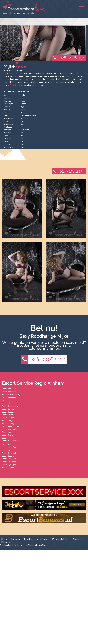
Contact (77, 539)
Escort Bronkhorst (9, 397)
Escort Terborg (8, 424)
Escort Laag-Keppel (10, 421)
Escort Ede (7, 403)
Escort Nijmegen (9, 465)
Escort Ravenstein (10, 429)
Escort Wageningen (10, 441)
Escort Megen (8, 432)
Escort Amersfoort (9, 447)
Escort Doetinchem (10, 406)
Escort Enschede (9, 459)
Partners (6, 542)
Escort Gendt (8, 415)
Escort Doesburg (9, 412)
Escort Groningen (9, 462)
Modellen (28, 539)
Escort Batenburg (9, 392)
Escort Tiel (7, 438)
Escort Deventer (9, 456)
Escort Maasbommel (10, 426)
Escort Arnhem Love (8, 545)
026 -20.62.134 (68, 58)
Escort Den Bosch (9, 453)
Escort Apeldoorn (9, 389)
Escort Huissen (8, 418)
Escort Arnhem (8, 444)
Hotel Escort (42, 539)
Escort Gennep (8, 409)
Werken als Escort (61, 539)
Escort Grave (7, 400)
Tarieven (15, 539)
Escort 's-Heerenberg (11, 395)
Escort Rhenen (8, 435)
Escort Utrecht (8, 468)
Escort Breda (7, 450)
